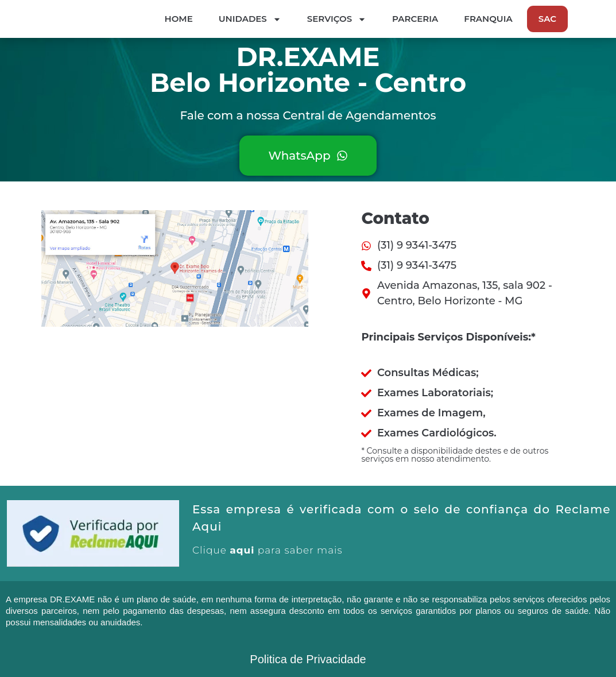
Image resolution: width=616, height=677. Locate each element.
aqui (242, 551)
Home (281, 19)
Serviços (439, 20)
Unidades (352, 20)
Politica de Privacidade (308, 660)
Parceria (517, 19)
